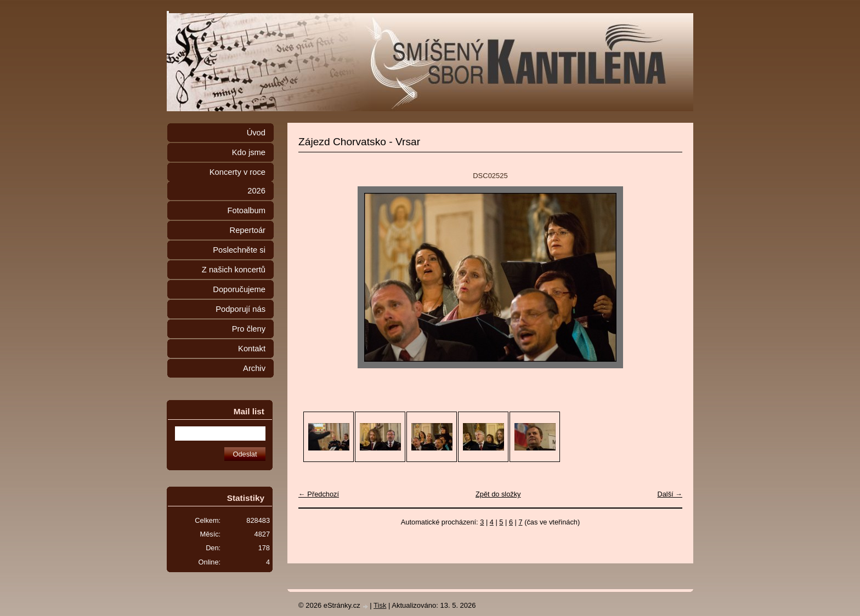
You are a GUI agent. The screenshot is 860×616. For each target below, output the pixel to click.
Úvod (256, 133)
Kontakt (252, 349)
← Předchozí (319, 494)
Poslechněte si (239, 250)
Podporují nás (241, 309)
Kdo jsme (249, 152)
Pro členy (249, 329)
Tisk (380, 605)
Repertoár (248, 230)
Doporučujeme (239, 289)
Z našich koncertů (234, 270)
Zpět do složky (498, 494)
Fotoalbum (246, 210)
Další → (670, 494)
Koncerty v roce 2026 (237, 181)
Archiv (254, 368)
